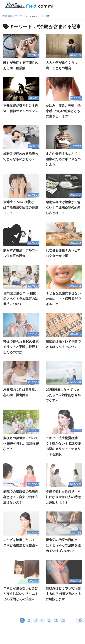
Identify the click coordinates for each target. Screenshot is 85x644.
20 (63, 620)
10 (56, 620)
